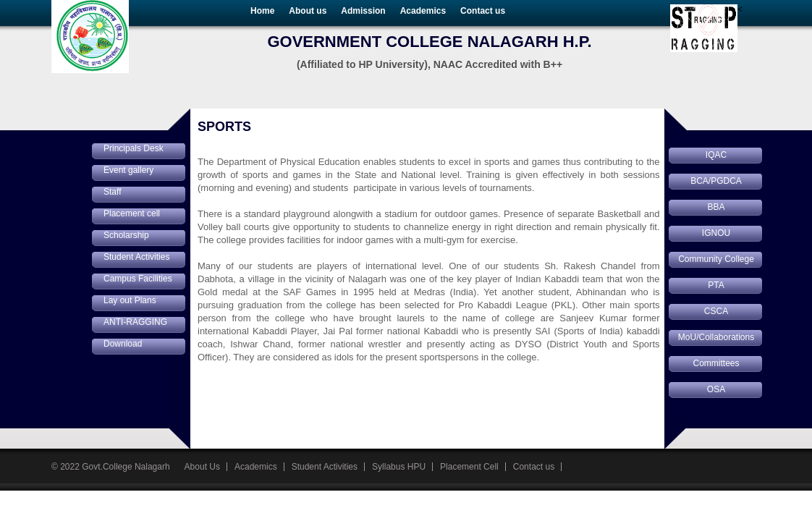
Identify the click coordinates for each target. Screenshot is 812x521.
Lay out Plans (130, 300)
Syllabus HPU (399, 467)
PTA (716, 285)
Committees (716, 363)
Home (262, 11)
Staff (112, 192)
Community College (716, 259)
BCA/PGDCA (716, 181)
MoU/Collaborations (716, 337)
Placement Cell (469, 467)
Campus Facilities (138, 279)
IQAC (716, 155)
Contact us (483, 11)
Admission (363, 11)
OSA (716, 389)
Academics (423, 11)
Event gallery (128, 170)
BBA (716, 207)
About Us (202, 467)
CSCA (716, 311)
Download (123, 344)
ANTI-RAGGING (135, 322)
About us (308, 11)
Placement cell (132, 213)
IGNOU (716, 233)
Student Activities (136, 257)
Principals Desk (134, 148)
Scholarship (126, 235)
